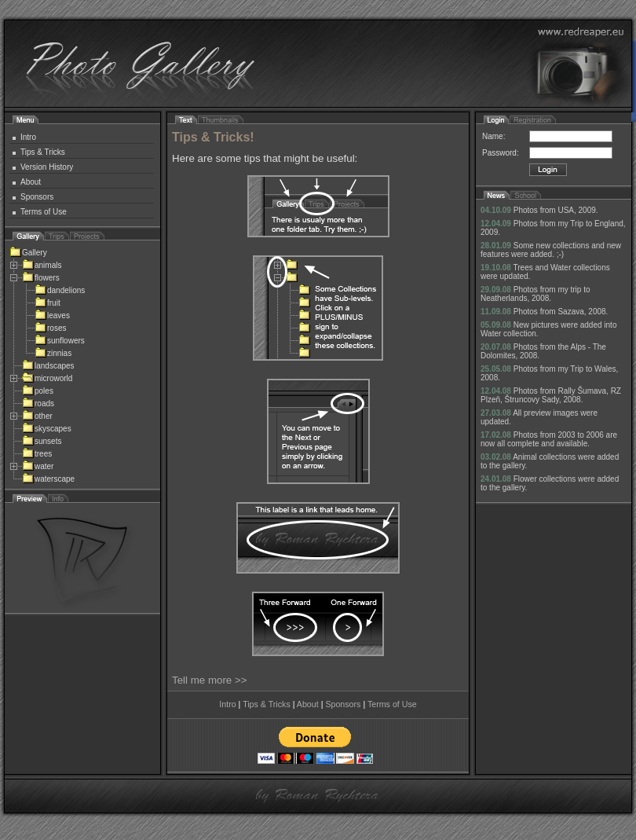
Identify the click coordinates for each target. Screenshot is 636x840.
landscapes (48, 366)
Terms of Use (44, 212)
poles (38, 391)
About (31, 182)
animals (42, 265)
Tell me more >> (210, 680)
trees (37, 454)
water (38, 466)
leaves (52, 315)
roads (38, 403)
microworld (47, 378)
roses (50, 328)
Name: (493, 136)
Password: (501, 153)
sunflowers (60, 341)
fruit (48, 303)
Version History (47, 167)
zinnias (53, 353)
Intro (28, 137)
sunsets (42, 441)
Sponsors (37, 197)
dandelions (60, 290)
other (37, 416)
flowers (41, 278)
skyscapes (47, 429)
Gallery (28, 253)
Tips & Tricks (43, 152)
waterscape (48, 479)
